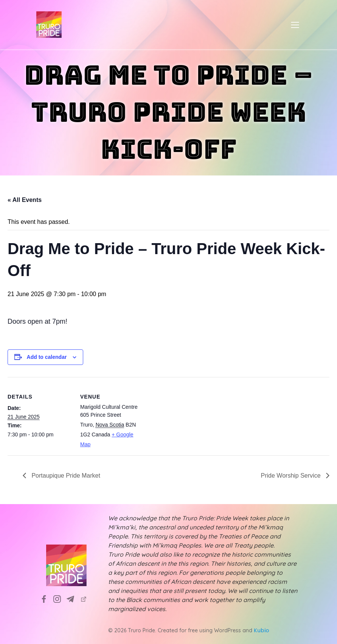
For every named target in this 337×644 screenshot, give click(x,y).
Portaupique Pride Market (65, 476)
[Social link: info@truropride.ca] (73, 599)
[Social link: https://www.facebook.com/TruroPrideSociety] (47, 599)
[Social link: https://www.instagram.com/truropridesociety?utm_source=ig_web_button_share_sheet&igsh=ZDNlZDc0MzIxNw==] (60, 599)
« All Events (25, 200)
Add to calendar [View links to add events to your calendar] (47, 357)
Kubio (262, 630)
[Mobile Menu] (295, 25)
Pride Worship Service (292, 476)
